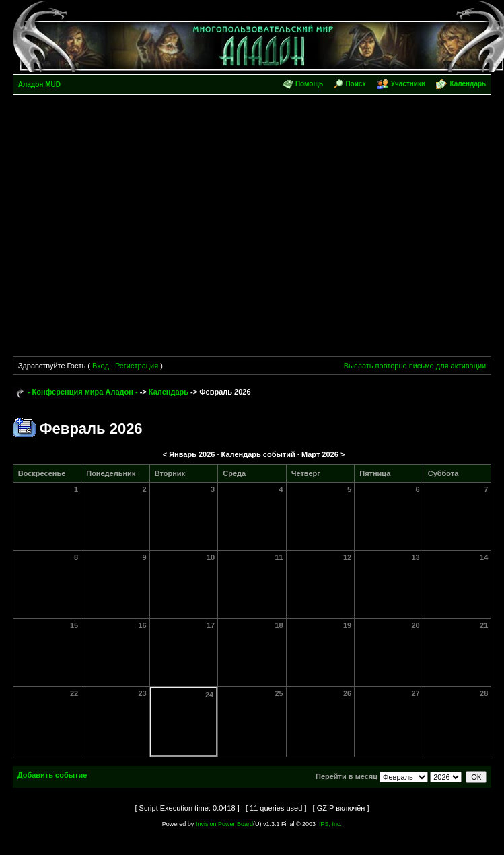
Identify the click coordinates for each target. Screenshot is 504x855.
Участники (408, 84)
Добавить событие (52, 775)
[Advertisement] (126, 228)
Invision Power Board (224, 824)
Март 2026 (320, 454)
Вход (101, 366)
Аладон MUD (39, 84)
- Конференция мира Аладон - (83, 392)
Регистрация (137, 366)
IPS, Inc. (330, 824)
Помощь (309, 84)
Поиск (355, 84)
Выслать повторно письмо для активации (415, 366)
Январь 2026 (192, 454)
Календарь (468, 84)
